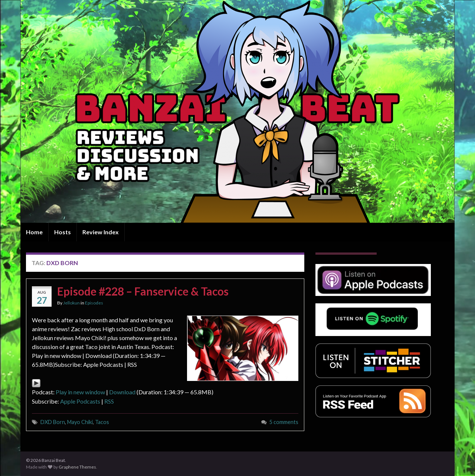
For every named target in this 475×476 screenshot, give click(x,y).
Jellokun (71, 303)
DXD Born (53, 422)
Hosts (63, 232)
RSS (109, 401)
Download (122, 392)
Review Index (101, 232)
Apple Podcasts (80, 401)
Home (34, 232)
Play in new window (80, 392)
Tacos (102, 422)
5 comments (284, 422)
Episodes (94, 303)
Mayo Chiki (80, 422)
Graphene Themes (77, 467)
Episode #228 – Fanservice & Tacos (143, 291)
